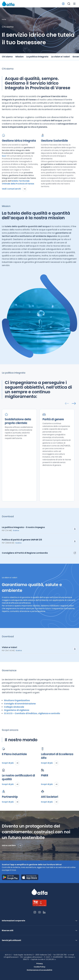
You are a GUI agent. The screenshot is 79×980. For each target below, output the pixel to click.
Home (4, 19)
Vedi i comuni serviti (14, 189)
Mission (20, 57)
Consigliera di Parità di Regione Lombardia (39, 553)
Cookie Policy (39, 967)
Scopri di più (11, 763)
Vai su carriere (12, 846)
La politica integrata (37, 57)
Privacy (40, 964)
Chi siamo (7, 57)
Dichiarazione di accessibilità (39, 970)
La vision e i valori (60, 57)
